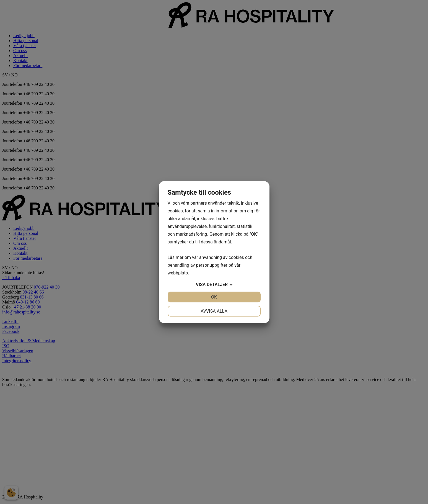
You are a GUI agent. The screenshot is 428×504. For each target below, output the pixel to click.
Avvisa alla (214, 311)
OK (214, 297)
